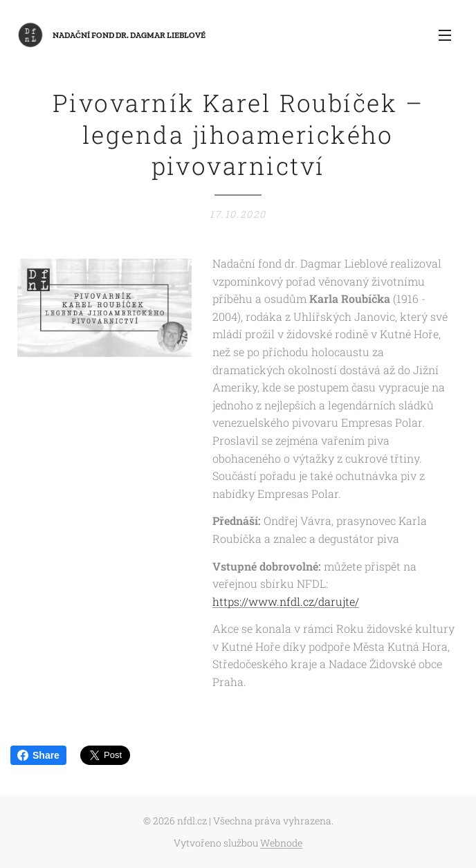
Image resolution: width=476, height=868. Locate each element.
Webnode (281, 843)
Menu (445, 35)
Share (38, 755)
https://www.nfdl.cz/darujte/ (286, 601)
